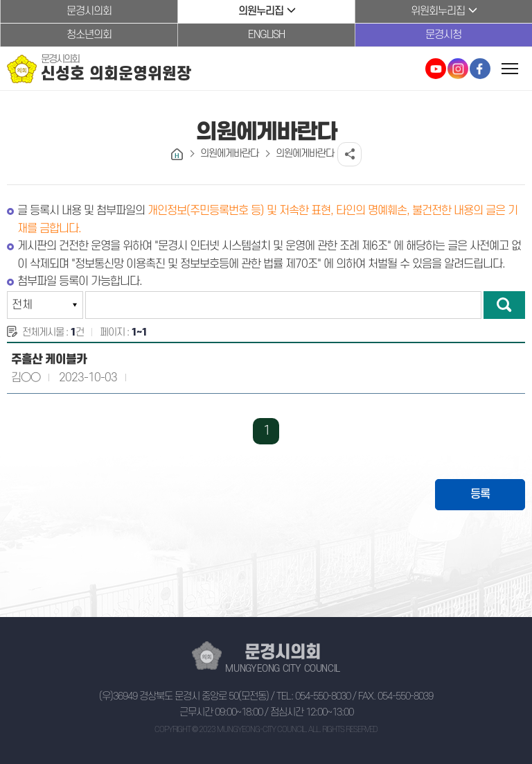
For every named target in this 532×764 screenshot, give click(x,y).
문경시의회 (89, 11)
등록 (480, 494)
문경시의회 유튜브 (436, 69)
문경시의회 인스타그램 (458, 69)
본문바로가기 (0, 0)
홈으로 (177, 154)
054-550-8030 (323, 696)
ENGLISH (266, 35)
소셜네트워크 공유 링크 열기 (349, 154)
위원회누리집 (438, 11)
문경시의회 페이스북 (480, 69)
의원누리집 (261, 11)
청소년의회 (89, 35)
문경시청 (443, 35)
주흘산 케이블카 (49, 359)
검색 (504, 305)
